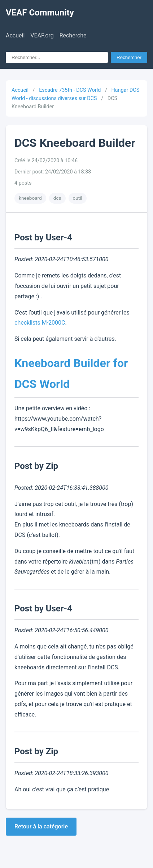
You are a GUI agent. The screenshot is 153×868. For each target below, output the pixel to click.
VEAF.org (42, 35)
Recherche (73, 35)
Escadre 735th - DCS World (70, 90)
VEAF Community (40, 13)
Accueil (15, 35)
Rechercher (129, 57)
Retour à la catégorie (41, 826)
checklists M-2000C (40, 323)
